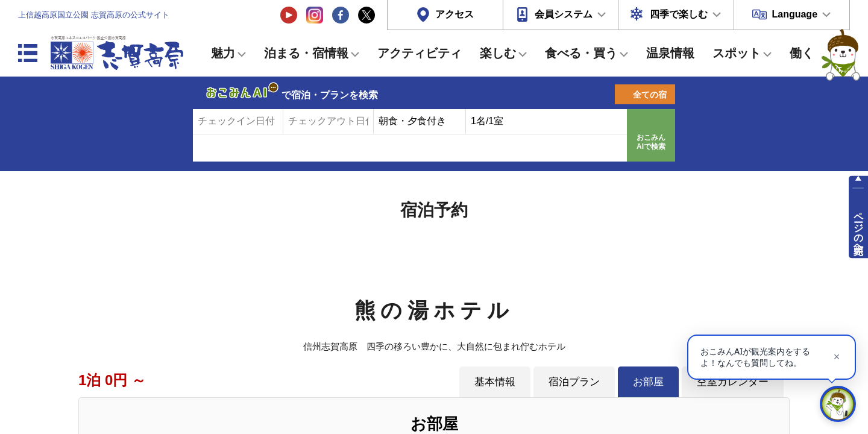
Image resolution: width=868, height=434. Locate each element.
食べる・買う (581, 53)
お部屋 (648, 382)
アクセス (454, 14)
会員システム (564, 14)
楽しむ (498, 53)
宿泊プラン (574, 382)
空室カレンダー (733, 382)
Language (794, 14)
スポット (737, 53)
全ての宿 (650, 95)
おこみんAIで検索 (651, 142)
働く (802, 53)
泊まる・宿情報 (306, 53)
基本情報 (495, 382)
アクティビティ (420, 53)
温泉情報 (670, 53)
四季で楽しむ (679, 14)
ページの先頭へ (859, 228)
